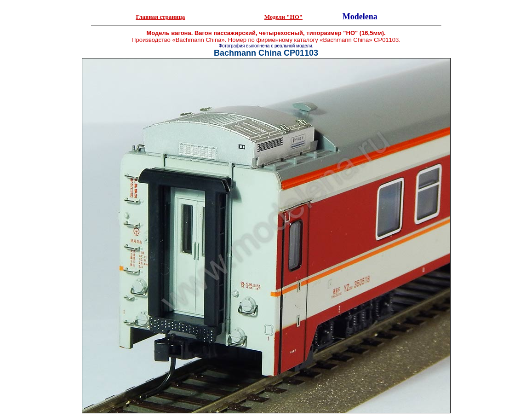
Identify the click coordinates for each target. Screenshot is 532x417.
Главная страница (160, 17)
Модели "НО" (283, 17)
